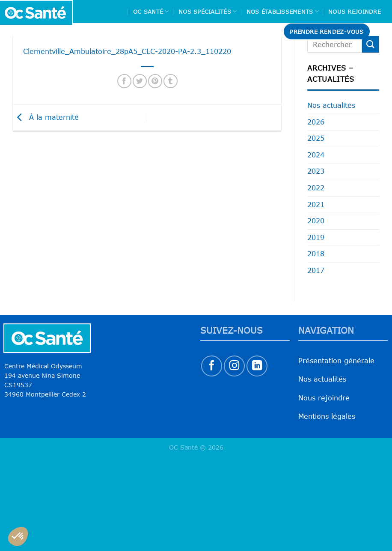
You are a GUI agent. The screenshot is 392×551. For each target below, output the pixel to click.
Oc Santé (151, 11)
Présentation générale (336, 361)
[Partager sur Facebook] (124, 81)
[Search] (382, 31)
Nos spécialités (208, 11)
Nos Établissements (283, 11)
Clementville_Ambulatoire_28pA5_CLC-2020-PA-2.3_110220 (127, 51)
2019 (316, 237)
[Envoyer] (371, 44)
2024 (316, 155)
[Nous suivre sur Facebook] (212, 366)
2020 (316, 221)
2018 (316, 254)
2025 (316, 138)
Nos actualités (331, 105)
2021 (316, 204)
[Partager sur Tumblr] (171, 81)
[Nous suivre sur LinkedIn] (257, 366)
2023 (316, 171)
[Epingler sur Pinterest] (155, 81)
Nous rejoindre (355, 12)
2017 (316, 270)
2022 (316, 188)
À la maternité (46, 117)
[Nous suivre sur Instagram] (234, 366)
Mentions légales (327, 416)
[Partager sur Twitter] (140, 81)
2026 (316, 122)
